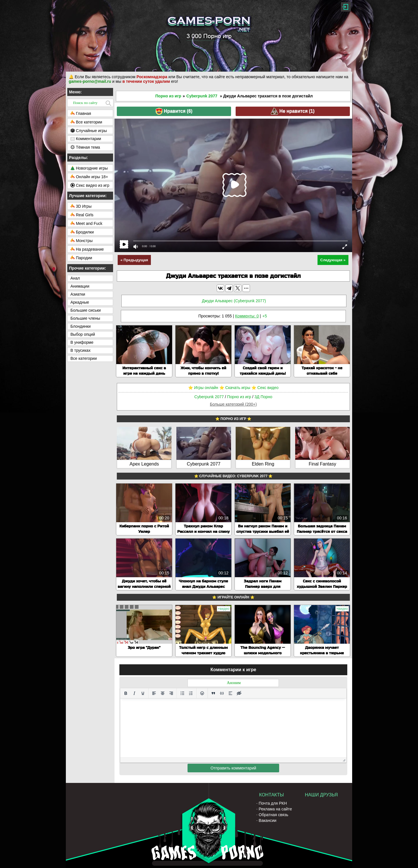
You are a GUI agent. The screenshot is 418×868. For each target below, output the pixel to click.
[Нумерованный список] (191, 693)
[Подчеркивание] (143, 693)
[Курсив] (134, 693)
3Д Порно (263, 397)
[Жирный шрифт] (126, 693)
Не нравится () (293, 111)
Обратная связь (274, 815)
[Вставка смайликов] (202, 693)
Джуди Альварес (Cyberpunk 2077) (234, 301)
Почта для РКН (273, 803)
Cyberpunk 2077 (202, 96)
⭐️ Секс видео (265, 388)
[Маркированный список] (182, 693)
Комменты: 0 (247, 316)
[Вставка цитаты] (213, 693)
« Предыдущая (134, 260)
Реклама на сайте (275, 809)
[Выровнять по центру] (163, 693)
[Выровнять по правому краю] (171, 693)
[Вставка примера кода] (222, 693)
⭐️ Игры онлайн (203, 388)
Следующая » (333, 260)
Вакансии (268, 820)
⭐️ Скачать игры (235, 388)
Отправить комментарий (233, 768)
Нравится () (174, 111)
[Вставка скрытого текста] (239, 693)
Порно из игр (168, 96)
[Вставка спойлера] (230, 693)
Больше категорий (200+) (233, 404)
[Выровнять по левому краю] (154, 693)
